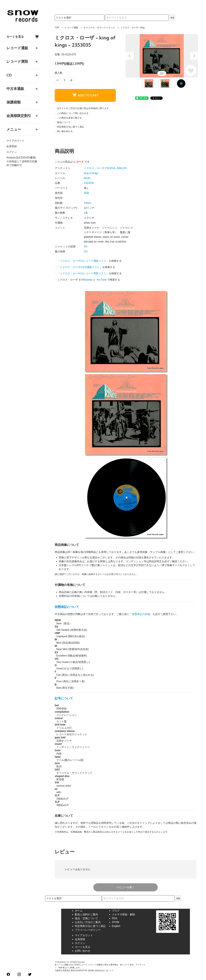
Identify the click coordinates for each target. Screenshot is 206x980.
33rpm (87, 203)
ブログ (116, 911)
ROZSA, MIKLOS (117, 168)
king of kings (91, 173)
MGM (87, 178)
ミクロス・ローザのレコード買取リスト (83, 273)
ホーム (79, 911)
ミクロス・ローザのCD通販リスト (80, 267)
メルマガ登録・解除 (123, 914)
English (116, 926)
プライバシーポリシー (88, 930)
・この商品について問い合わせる (72, 113)
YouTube (101, 280)
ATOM (115, 922)
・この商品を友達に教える (68, 118)
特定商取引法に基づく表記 (90, 926)
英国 (86, 193)
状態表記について (67, 607)
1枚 (86, 213)
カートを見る (23, 37)
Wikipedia (87, 280)
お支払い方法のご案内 (88, 922)
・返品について (63, 122)
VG (86, 247)
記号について (64, 698)
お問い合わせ (83, 951)
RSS (115, 918)
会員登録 (12, 146)
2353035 (89, 183)
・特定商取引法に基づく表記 (69, 127)
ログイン (12, 152)
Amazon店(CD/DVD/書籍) (21, 158)
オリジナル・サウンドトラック (99, 28)
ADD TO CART (85, 95)
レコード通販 (71, 28)
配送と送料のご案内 (86, 914)
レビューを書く (126, 887)
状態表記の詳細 (141, 614)
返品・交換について (86, 918)
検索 (172, 18)
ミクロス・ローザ (94, 168)
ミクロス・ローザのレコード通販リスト (83, 261)
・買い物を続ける (64, 131)
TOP (57, 28)
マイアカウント (15, 141)
